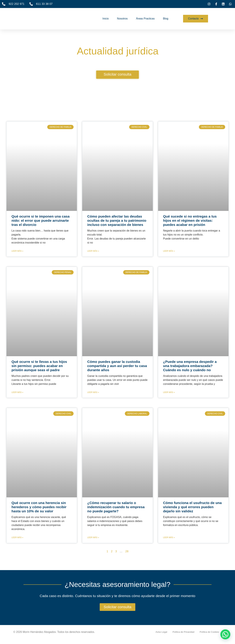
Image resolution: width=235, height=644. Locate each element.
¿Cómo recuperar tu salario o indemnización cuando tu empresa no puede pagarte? (116, 507)
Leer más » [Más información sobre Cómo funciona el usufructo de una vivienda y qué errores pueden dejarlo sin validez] (169, 537)
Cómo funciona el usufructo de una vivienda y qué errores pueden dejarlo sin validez (192, 507)
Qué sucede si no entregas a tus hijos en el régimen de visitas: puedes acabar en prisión (190, 220)
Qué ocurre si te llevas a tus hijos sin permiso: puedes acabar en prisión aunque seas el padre (39, 366)
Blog (166, 19)
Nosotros (122, 19)
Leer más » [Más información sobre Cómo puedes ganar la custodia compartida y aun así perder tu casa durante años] (93, 392)
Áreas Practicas (145, 19)
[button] (225, 634)
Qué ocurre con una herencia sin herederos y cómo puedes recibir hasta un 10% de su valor (39, 507)
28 (127, 551)
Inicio (106, 19)
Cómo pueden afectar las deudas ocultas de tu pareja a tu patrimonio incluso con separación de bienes (117, 220)
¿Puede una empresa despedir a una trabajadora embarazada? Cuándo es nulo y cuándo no (190, 366)
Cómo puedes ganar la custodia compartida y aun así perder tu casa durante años (117, 366)
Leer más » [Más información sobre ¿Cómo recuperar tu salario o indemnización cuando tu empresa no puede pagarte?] (93, 537)
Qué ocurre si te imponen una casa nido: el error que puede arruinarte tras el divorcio (41, 220)
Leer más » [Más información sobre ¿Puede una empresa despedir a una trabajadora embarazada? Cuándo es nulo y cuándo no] (169, 392)
